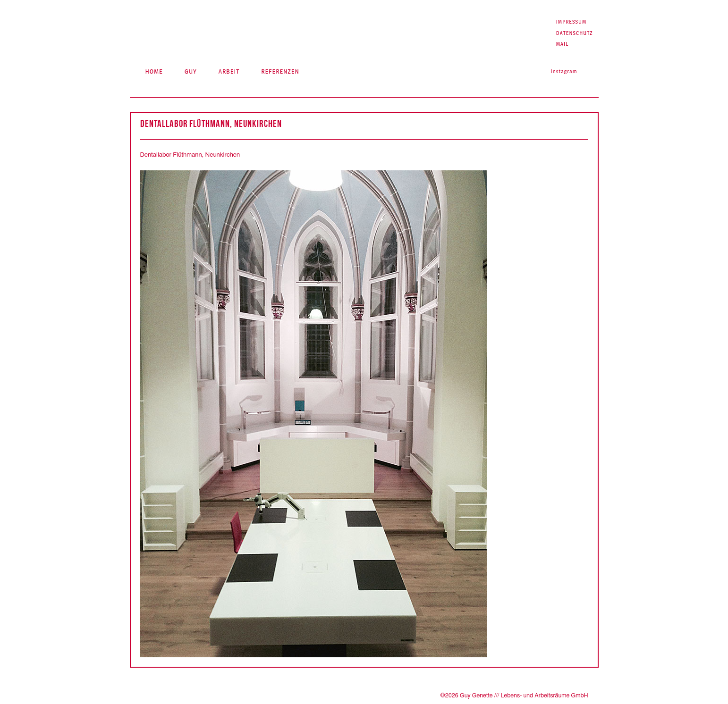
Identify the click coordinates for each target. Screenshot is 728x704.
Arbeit (229, 71)
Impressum (571, 22)
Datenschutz (575, 33)
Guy (191, 71)
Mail (563, 44)
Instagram (564, 71)
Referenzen (280, 71)
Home (154, 71)
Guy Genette (220, 29)
